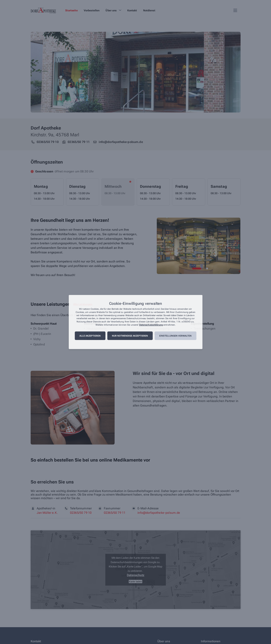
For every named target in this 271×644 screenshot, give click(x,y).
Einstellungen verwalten (175, 336)
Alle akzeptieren (90, 336)
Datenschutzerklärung (151, 325)
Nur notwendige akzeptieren (130, 336)
